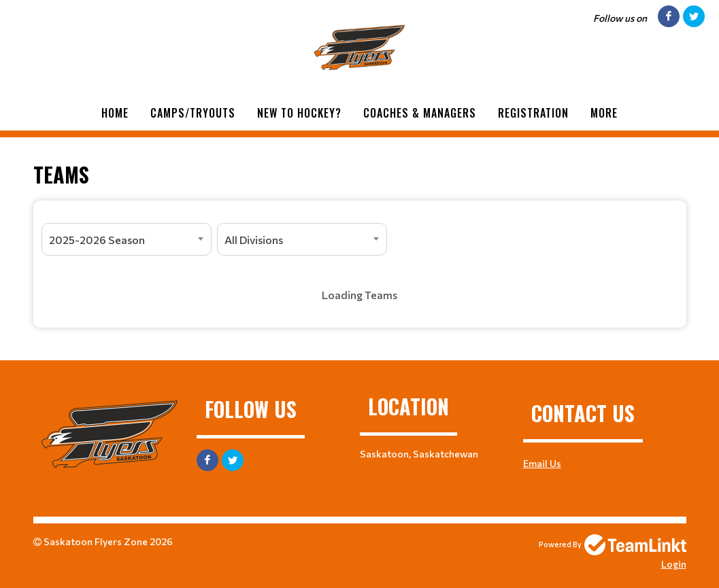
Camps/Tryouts (193, 113)
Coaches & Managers (420, 113)
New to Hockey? (299, 113)
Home (115, 113)
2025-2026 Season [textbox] (97, 240)
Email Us (542, 463)
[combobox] (127, 239)
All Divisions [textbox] (254, 240)
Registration (533, 113)
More (604, 113)
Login (674, 564)
